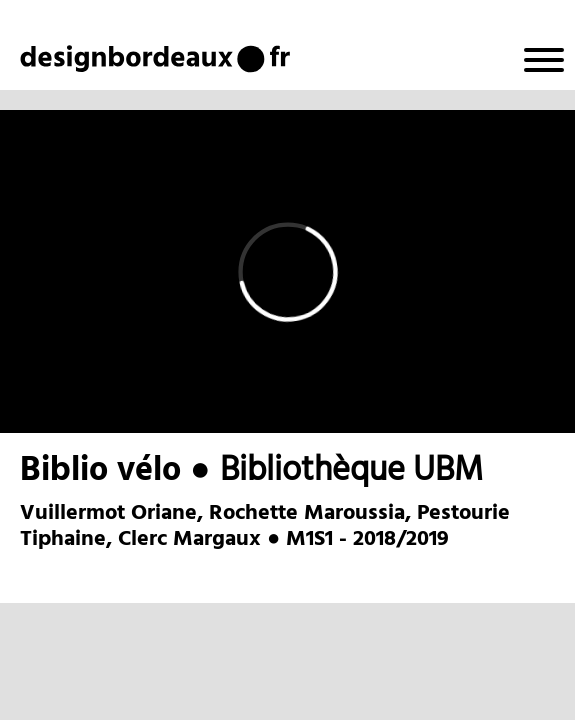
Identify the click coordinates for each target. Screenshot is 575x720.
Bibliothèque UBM (351, 471)
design (71, 57)
